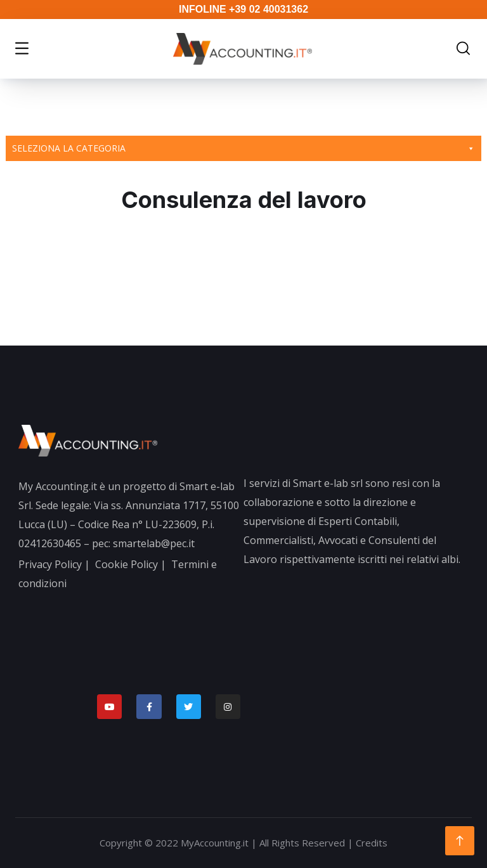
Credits (372, 843)
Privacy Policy (50, 564)
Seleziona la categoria (243, 148)
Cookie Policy (127, 564)
